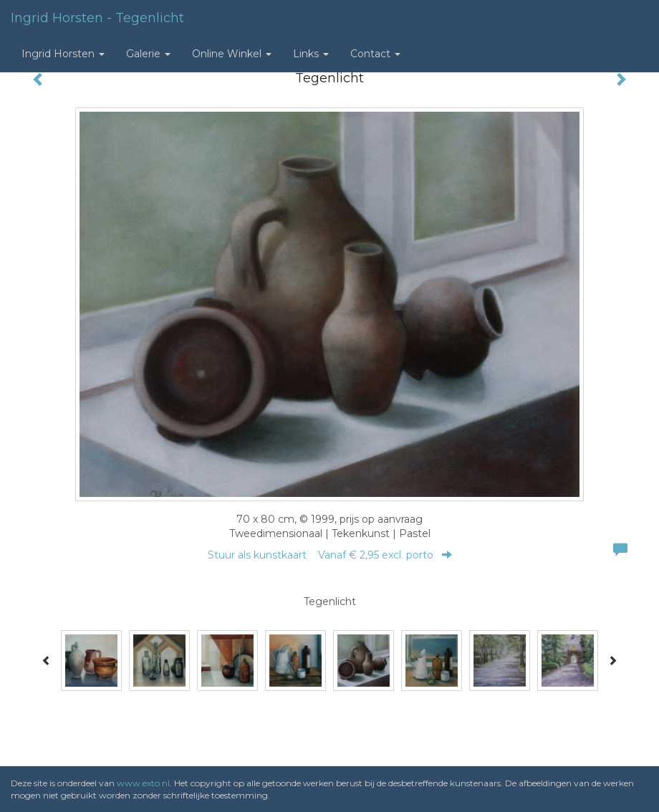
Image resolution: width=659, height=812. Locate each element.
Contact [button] (375, 54)
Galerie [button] (148, 54)
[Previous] (47, 660)
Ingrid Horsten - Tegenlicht (97, 18)
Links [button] (311, 54)
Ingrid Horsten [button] (63, 54)
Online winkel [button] (232, 54)
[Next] (612, 660)
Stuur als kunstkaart (330, 555)
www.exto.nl (143, 783)
